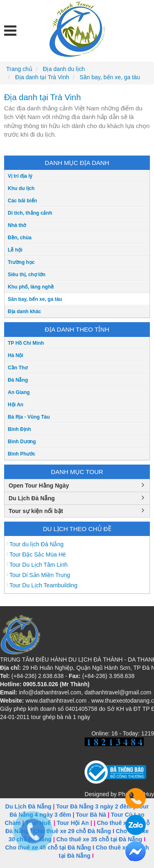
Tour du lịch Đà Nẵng (37, 544)
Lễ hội (15, 250)
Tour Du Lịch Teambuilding (44, 585)
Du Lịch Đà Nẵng (32, 498)
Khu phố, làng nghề (31, 287)
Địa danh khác (24, 311)
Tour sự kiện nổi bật (36, 511)
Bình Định (19, 429)
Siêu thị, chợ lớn (27, 275)
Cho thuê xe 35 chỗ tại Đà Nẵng (99, 839)
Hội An (16, 405)
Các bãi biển (22, 201)
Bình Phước (22, 454)
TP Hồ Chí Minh (26, 343)
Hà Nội (16, 355)
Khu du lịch (21, 188)
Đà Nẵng (18, 380)
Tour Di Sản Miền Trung (40, 575)
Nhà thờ (17, 225)
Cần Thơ (18, 368)
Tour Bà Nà (91, 815)
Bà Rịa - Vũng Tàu (29, 417)
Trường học (21, 262)
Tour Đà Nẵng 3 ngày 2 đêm (94, 806)
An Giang (19, 392)
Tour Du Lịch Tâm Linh (38, 565)
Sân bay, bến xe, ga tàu (35, 299)
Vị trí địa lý (20, 176)
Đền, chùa (20, 238)
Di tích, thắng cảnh (30, 213)
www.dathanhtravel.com (56, 701)
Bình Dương (22, 442)
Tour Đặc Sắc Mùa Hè (38, 554)
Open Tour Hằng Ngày (39, 486)
